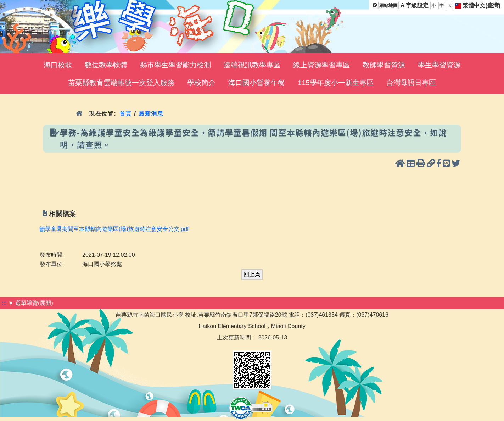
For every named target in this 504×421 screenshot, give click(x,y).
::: (4, 303)
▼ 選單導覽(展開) (31, 303)
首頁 (125, 114)
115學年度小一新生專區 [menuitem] (335, 83)
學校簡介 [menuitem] (201, 83)
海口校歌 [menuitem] (58, 65)
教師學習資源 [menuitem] (384, 65)
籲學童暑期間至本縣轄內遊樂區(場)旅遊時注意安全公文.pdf (114, 229)
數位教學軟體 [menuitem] (106, 65)
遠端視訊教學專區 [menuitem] (252, 65)
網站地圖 (388, 5)
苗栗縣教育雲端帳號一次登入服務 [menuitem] (121, 83)
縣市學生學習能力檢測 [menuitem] (175, 65)
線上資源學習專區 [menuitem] (321, 65)
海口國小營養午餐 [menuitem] (257, 83)
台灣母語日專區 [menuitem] (411, 83)
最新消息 (151, 114)
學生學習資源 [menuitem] (439, 65)
